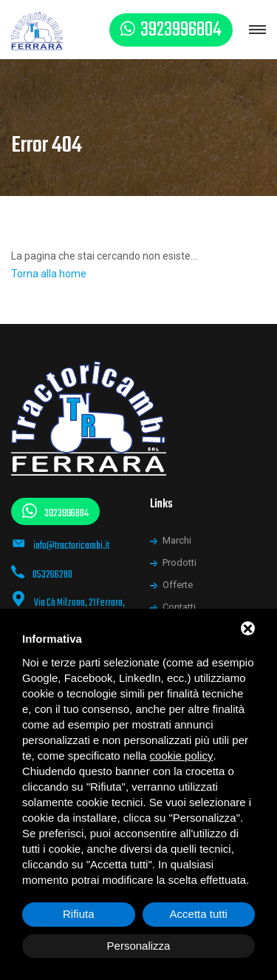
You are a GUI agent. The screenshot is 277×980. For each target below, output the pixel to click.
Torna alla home (49, 274)
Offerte (178, 585)
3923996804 (181, 30)
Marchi (177, 540)
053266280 (52, 575)
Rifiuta (79, 914)
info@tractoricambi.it (71, 546)
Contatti (179, 607)
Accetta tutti (199, 914)
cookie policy (182, 756)
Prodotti (179, 562)
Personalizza (139, 946)
